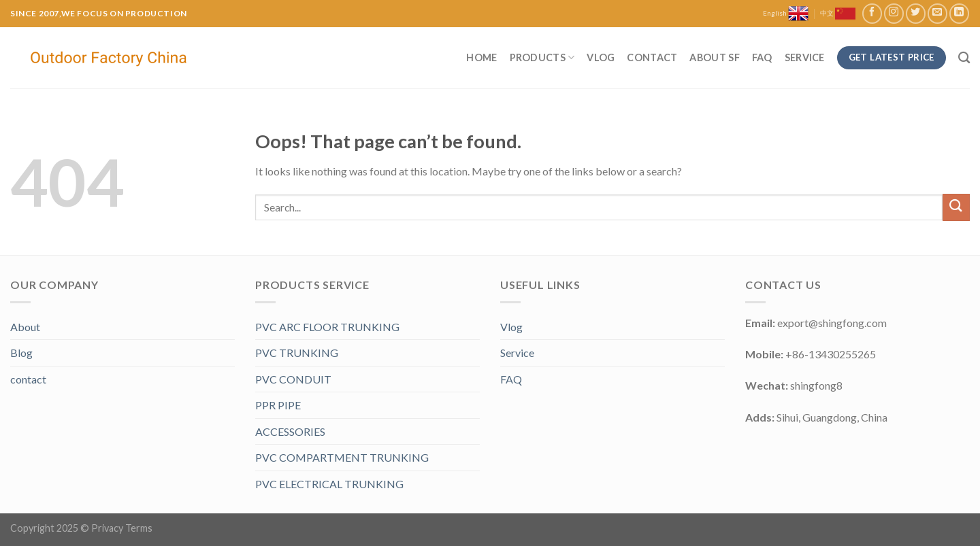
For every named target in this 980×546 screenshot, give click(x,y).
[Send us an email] (937, 13)
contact (28, 379)
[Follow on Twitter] (916, 13)
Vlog (601, 57)
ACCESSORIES (290, 431)
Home (481, 57)
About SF (714, 57)
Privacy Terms (122, 528)
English (786, 14)
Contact (652, 57)
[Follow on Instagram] (894, 13)
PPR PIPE (278, 405)
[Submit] (956, 207)
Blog (21, 353)
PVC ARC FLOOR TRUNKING (327, 327)
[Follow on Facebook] (872, 13)
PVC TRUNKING (297, 353)
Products (542, 57)
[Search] (964, 58)
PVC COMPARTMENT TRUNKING (342, 457)
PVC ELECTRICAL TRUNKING (329, 484)
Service (805, 57)
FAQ (762, 57)
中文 (838, 14)
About (25, 327)
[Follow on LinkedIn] (959, 13)
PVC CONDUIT (293, 379)
